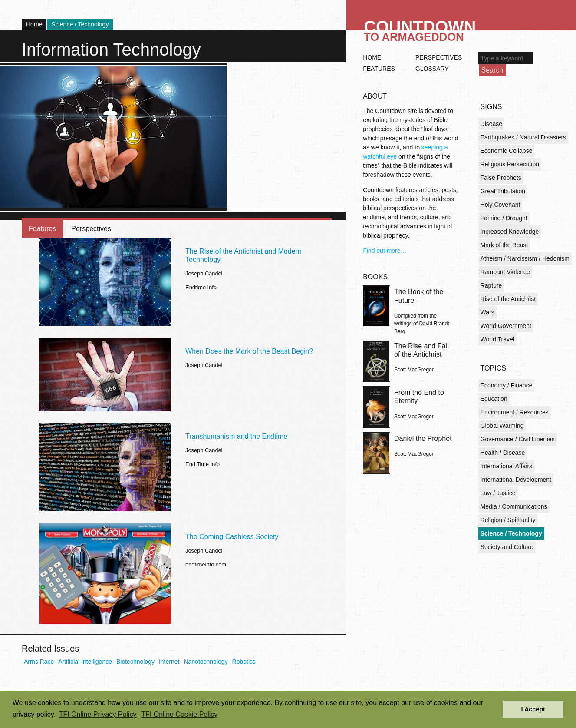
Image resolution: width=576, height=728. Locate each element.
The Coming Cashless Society (232, 537)
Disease (492, 124)
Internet (169, 662)
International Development (516, 480)
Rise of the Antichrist (508, 299)
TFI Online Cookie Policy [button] (179, 714)
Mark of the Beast (504, 245)
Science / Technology (80, 24)
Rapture (491, 285)
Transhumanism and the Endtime (236, 436)
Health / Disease (503, 453)
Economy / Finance (507, 385)
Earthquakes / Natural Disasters (523, 137)
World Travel (497, 339)
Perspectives (91, 229)
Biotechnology (135, 662)
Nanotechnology (206, 662)
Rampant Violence (505, 272)
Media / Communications (514, 506)
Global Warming (502, 426)
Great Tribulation (503, 191)
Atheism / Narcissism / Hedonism (525, 258)
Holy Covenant (500, 205)
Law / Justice (498, 493)
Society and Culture (507, 547)
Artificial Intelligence (85, 662)
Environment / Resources (515, 412)
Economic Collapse (507, 151)
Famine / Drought (504, 218)
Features (42, 229)
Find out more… (385, 251)
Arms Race (39, 662)
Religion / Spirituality (508, 520)
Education (494, 399)
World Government (506, 326)
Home (34, 24)
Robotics (244, 662)
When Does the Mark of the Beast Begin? (249, 351)
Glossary (432, 69)
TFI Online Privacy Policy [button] (98, 714)
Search (492, 70)
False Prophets (501, 178)
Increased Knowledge (510, 232)
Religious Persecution (510, 164)
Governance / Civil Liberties (518, 439)
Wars (487, 312)
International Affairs (507, 466)
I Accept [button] (533, 709)
